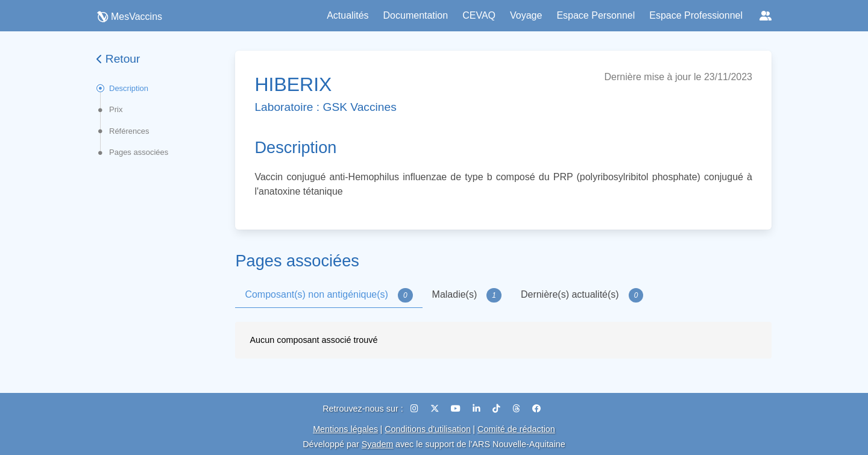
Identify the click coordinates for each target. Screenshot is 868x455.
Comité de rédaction (516, 429)
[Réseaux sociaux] (766, 16)
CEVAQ (479, 15)
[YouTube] (457, 409)
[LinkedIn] (478, 409)
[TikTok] (498, 409)
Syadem (378, 444)
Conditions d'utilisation (428, 429)
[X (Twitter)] (436, 409)
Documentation (416, 15)
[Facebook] (536, 409)
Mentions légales (345, 429)
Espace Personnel (596, 15)
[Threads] (517, 409)
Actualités (348, 15)
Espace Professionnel (696, 15)
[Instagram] (416, 409)
